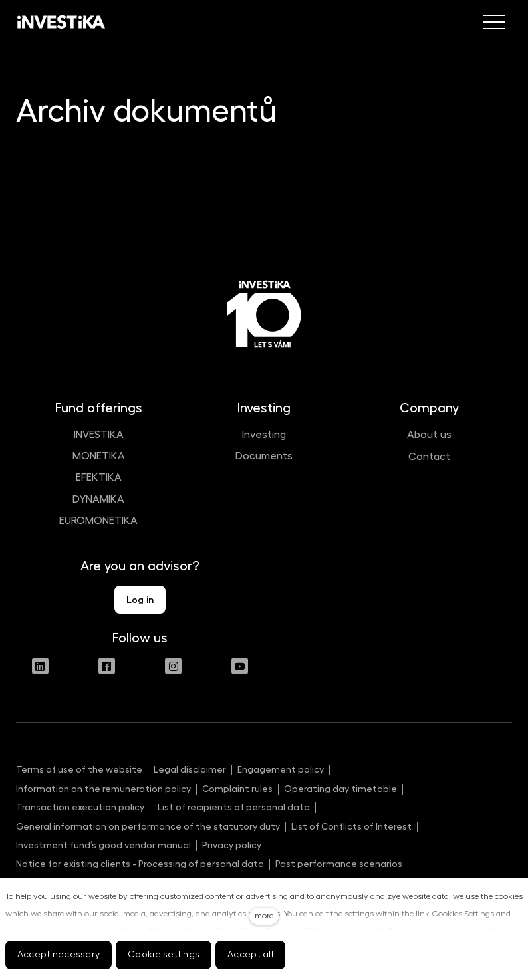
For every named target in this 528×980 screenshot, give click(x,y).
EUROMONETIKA (98, 521)
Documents (264, 456)
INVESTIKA (99, 435)
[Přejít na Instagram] (173, 666)
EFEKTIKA (99, 477)
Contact (429, 457)
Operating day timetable (340, 789)
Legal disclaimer (190, 769)
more (264, 916)
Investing (264, 435)
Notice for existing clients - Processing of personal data (140, 864)
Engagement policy (281, 769)
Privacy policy (232, 845)
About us (429, 435)
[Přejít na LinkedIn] (40, 666)
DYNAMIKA (98, 499)
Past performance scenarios (339, 864)
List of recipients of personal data (234, 807)
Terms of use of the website (79, 769)
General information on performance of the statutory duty (148, 826)
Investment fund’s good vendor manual (103, 845)
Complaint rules (237, 789)
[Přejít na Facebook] (107, 666)
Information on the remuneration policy (103, 789)
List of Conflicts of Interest (351, 826)
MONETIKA (99, 456)
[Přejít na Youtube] (240, 666)
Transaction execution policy (81, 807)
